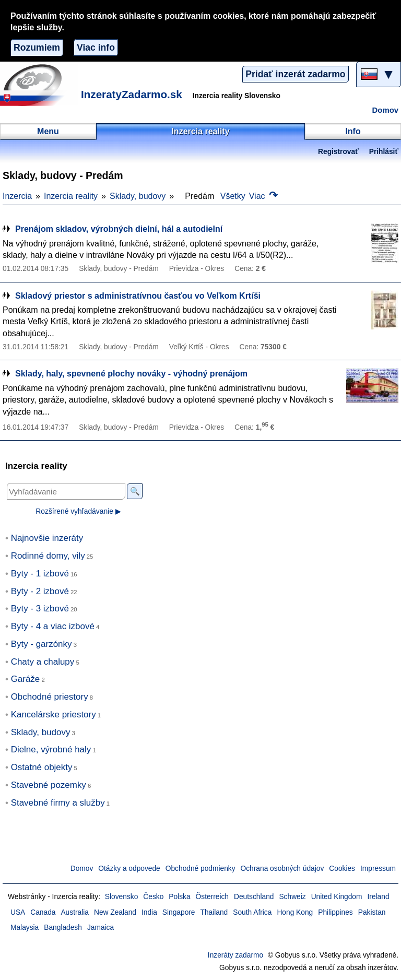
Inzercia (17, 196)
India (149, 912)
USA (18, 912)
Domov (385, 110)
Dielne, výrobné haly (51, 749)
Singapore (179, 912)
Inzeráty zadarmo (235, 955)
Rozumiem (37, 48)
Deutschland (254, 897)
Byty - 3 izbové (40, 609)
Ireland (378, 897)
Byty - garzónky (42, 644)
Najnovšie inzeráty (47, 538)
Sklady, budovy (138, 196)
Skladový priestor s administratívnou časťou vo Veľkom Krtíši (138, 296)
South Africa (252, 912)
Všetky (233, 196)
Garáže (26, 679)
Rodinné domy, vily (48, 556)
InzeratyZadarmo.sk (132, 94)
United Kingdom (337, 897)
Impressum (378, 869)
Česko (153, 897)
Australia (75, 912)
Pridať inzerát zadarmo (295, 74)
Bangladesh (63, 928)
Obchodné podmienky (200, 869)
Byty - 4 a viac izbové (53, 626)
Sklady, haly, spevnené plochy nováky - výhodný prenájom (131, 374)
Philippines (335, 912)
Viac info (96, 48)
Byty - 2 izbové (40, 591)
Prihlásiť (384, 152)
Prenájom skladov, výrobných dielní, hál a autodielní (119, 229)
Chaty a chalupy (43, 662)
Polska (179, 897)
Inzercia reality (71, 196)
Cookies (342, 869)
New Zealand (115, 912)
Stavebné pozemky (49, 785)
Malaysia (25, 928)
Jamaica (101, 928)
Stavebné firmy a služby (58, 803)
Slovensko (121, 897)
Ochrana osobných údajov (282, 869)
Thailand (214, 912)
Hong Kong (295, 912)
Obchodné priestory (50, 697)
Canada (43, 912)
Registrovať (338, 152)
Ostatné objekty (42, 767)
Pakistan (372, 912)
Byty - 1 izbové (40, 574)
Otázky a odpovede (129, 869)
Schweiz (292, 897)
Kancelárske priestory (54, 715)
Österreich (212, 897)
